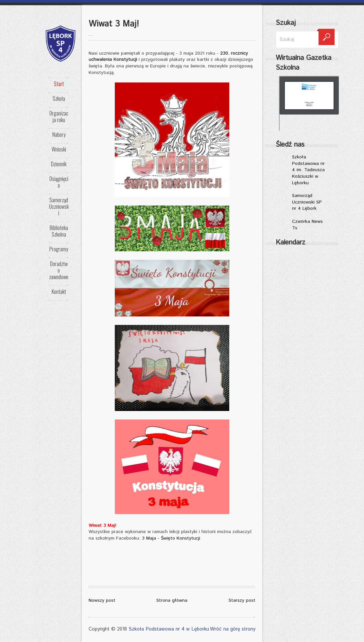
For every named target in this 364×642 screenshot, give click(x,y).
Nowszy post (102, 600)
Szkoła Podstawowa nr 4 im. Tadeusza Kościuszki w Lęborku (308, 170)
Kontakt (59, 292)
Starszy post (242, 600)
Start (59, 84)
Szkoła (59, 98)
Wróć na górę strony (233, 629)
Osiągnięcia (59, 182)
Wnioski (59, 149)
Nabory (59, 134)
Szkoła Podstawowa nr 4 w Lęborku (169, 629)
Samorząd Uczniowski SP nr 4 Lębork (307, 202)
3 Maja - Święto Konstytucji (171, 538)
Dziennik (59, 164)
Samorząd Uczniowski (59, 206)
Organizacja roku (59, 116)
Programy (59, 249)
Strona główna (172, 600)
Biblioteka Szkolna (59, 231)
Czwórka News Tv (307, 225)
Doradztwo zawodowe (59, 270)
